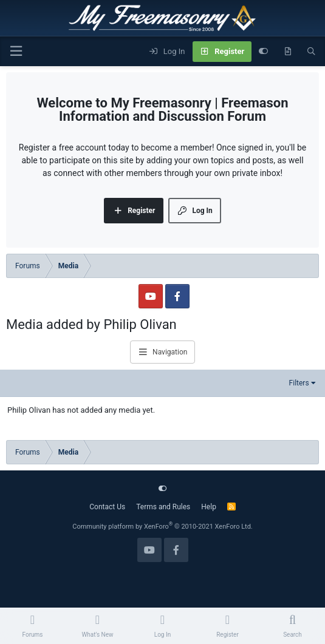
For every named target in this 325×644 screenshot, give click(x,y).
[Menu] (16, 51)
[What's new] (288, 52)
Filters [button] (299, 383)
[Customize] (263, 52)
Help (209, 507)
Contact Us (107, 507)
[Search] (311, 52)
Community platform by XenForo (162, 527)
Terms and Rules (163, 507)
